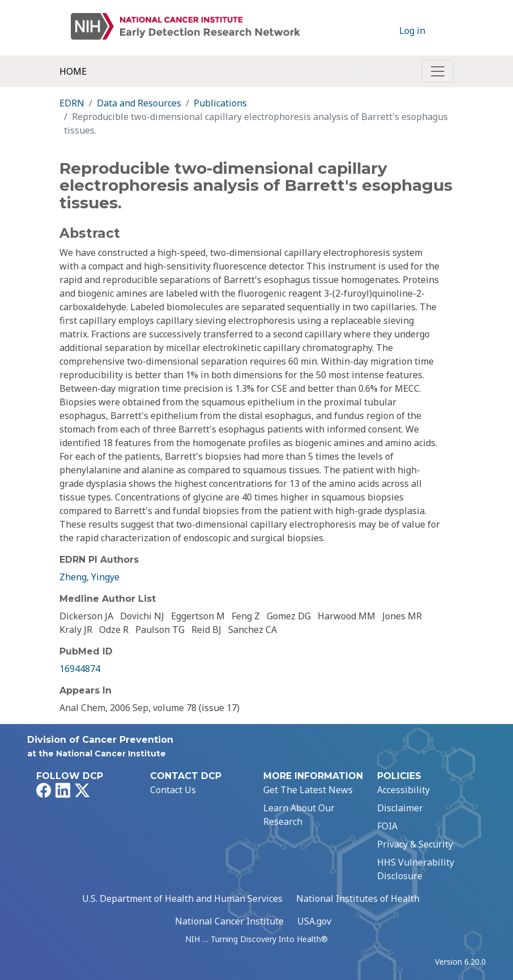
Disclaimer (400, 808)
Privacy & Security (415, 844)
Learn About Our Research (299, 815)
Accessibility (403, 790)
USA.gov (314, 921)
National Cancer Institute (229, 921)
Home (73, 71)
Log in (412, 31)
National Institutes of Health (358, 898)
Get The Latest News (308, 790)
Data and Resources (139, 103)
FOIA (387, 826)
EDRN (72, 103)
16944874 (80, 669)
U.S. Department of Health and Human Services (182, 898)
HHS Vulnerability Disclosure (416, 869)
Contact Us (173, 790)
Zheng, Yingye (89, 577)
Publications (220, 103)
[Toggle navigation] (438, 71)
